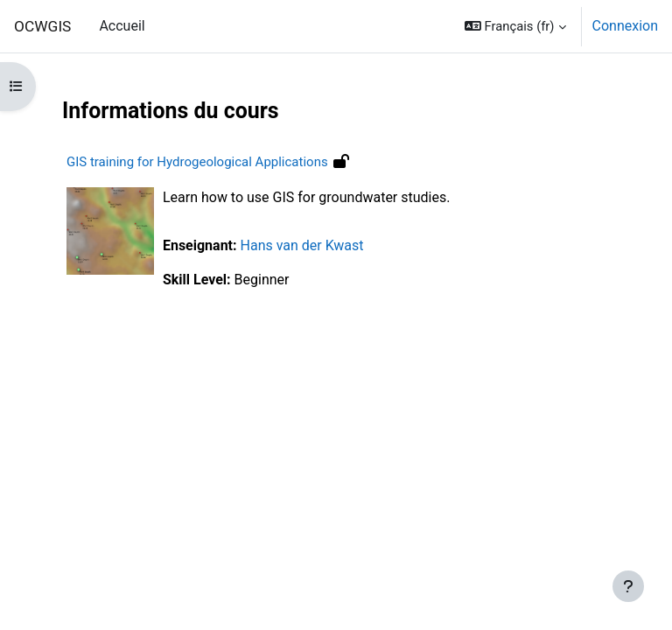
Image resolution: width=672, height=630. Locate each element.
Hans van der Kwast (302, 245)
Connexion (625, 26)
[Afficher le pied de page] (628, 586)
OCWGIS (42, 26)
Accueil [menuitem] (122, 26)
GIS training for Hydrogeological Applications (197, 162)
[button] (515, 26)
